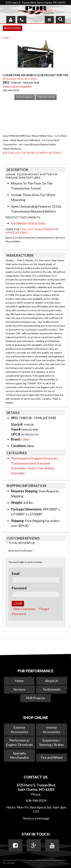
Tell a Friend (46, 97)
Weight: (17, 503)
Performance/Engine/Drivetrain (34, 458)
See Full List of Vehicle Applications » (32, 153)
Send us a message (36, 818)
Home (19, 681)
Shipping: (18, 521)
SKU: (7, 82)
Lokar (6, 37)
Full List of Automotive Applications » (32, 231)
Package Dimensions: (27, 509)
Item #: (16, 429)
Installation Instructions (28, 223)
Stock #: (17, 424)
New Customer (24, 609)
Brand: (16, 439)
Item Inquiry (25, 97)
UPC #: (16, 434)
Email (16, 574)
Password (19, 588)
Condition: (19, 446)
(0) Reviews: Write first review (20, 79)
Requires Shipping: (25, 491)
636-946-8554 (36, 800)
